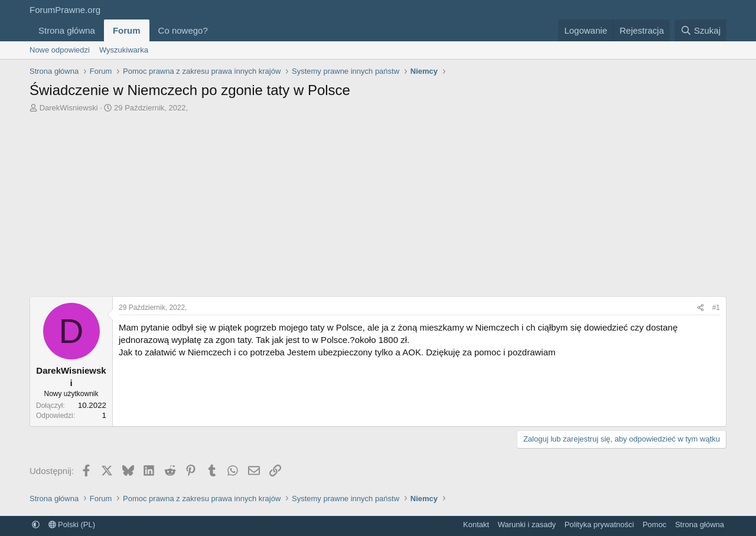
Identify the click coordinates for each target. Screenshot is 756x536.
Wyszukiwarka (124, 50)
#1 (716, 308)
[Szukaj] (700, 30)
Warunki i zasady (527, 524)
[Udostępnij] (700, 308)
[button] (217, 30)
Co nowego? (183, 30)
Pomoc (654, 524)
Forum (127, 30)
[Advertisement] (378, 202)
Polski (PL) (72, 524)
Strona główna (67, 30)
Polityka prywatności (599, 524)
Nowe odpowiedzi (60, 50)
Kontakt (476, 524)
